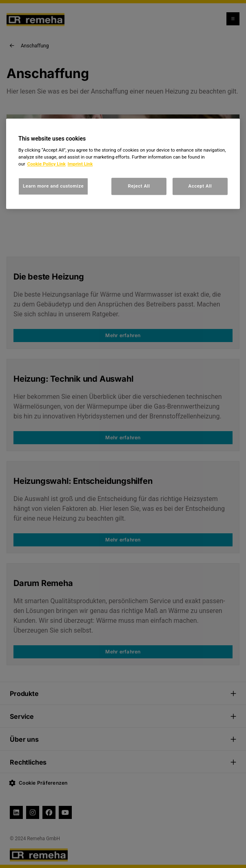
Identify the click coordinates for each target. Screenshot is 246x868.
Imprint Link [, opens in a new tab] (80, 164)
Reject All (139, 186)
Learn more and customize (53, 186)
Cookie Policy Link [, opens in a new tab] (47, 164)
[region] (123, 164)
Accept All (200, 186)
